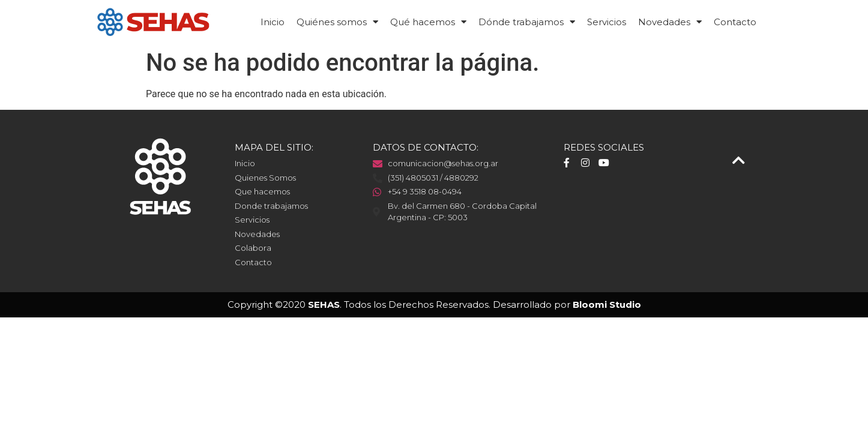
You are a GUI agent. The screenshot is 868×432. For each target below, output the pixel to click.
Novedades (670, 22)
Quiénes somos (337, 22)
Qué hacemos (428, 22)
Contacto (735, 22)
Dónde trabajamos (527, 22)
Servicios (607, 22)
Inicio (273, 22)
